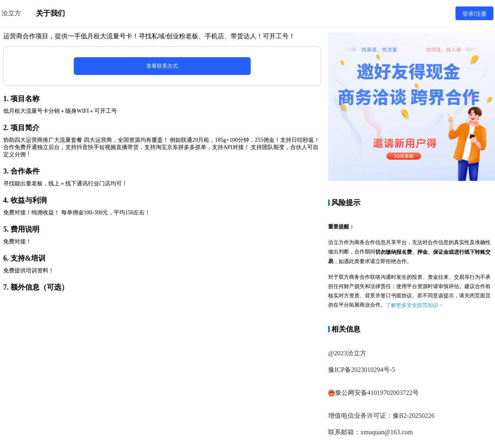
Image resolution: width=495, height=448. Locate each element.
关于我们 (50, 13)
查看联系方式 (162, 66)
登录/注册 (474, 14)
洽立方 (11, 13)
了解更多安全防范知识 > (414, 305)
